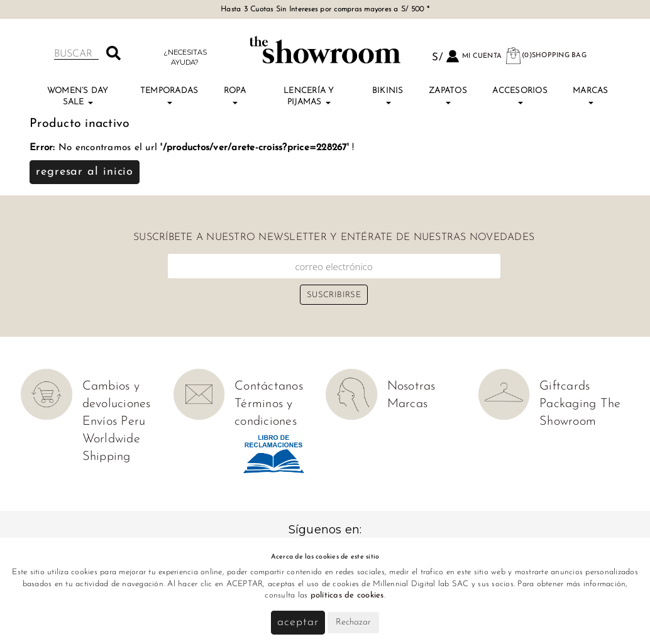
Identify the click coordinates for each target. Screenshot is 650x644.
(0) (546, 56)
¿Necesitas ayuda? (185, 57)
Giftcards (565, 386)
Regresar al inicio (85, 172)
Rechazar (353, 622)
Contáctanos (269, 386)
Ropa (235, 96)
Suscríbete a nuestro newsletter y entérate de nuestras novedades (334, 237)
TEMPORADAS (169, 96)
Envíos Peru (114, 422)
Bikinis (388, 96)
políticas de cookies (347, 595)
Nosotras (411, 386)
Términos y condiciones (266, 413)
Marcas (591, 96)
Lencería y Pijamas (309, 96)
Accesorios (520, 96)
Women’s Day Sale (78, 96)
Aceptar (298, 622)
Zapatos (448, 96)
